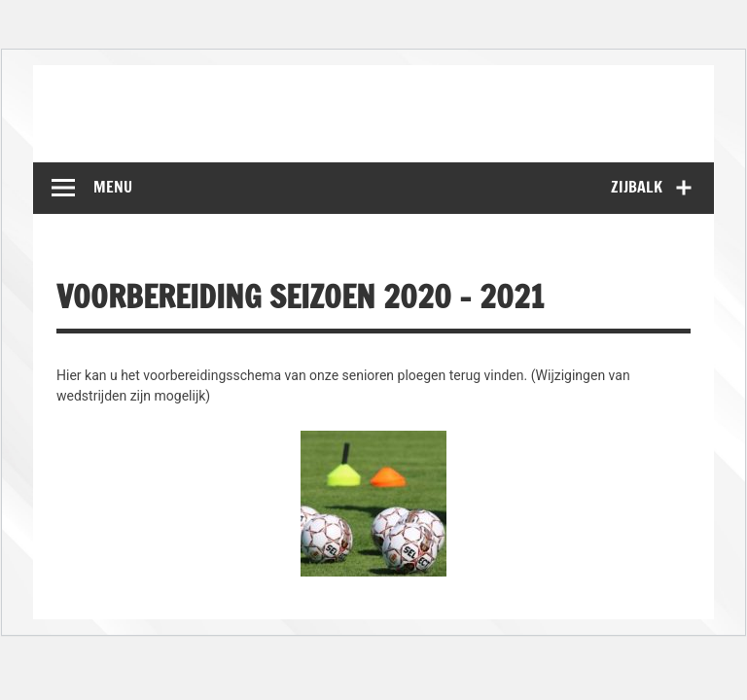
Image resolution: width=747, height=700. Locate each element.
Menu (113, 187)
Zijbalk (637, 187)
